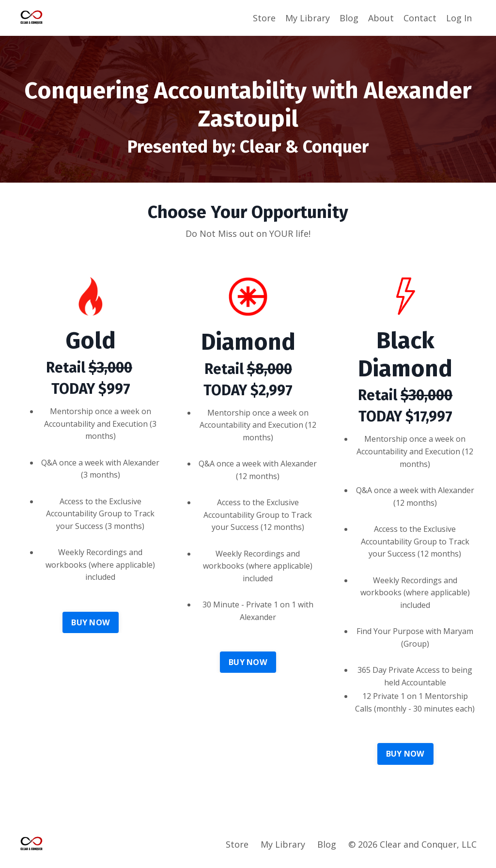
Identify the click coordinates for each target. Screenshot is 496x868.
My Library (308, 18)
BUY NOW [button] (91, 622)
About (381, 18)
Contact (420, 18)
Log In (459, 18)
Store (264, 18)
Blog (349, 18)
